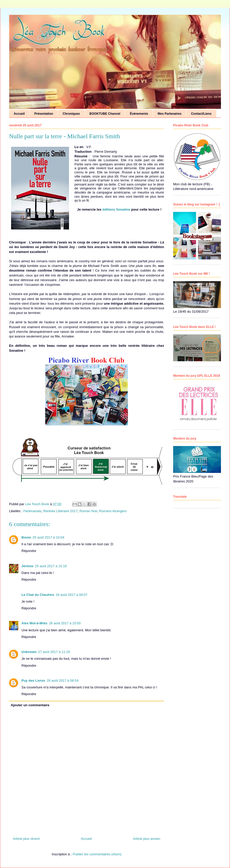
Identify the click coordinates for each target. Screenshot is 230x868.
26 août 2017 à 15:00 (65, 623)
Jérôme (27, 566)
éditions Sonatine (117, 209)
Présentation (44, 114)
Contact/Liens (201, 114)
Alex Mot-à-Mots (34, 623)
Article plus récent (26, 839)
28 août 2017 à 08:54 (63, 681)
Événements (139, 114)
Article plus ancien (147, 839)
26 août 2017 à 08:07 (71, 595)
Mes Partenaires (170, 114)
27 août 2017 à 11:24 (54, 652)
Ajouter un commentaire (30, 705)
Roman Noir (88, 511)
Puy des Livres (33, 681)
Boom (26, 537)
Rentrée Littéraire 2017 (60, 511)
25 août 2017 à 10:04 (48, 537)
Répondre (29, 551)
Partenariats (32, 511)
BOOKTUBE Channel (105, 114)
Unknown (29, 652)
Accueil (19, 114)
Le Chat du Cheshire (38, 595)
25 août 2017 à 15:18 (51, 566)
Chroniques (71, 114)
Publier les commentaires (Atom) (97, 854)
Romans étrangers (113, 511)
